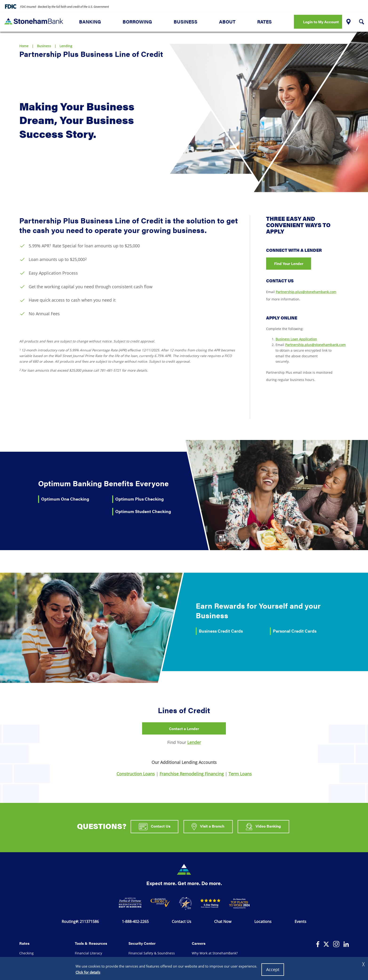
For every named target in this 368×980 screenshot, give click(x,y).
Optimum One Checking (65, 499)
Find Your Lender (289, 263)
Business (186, 22)
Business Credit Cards (221, 631)
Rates (264, 22)
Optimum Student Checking (143, 511)
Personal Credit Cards (295, 631)
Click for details (88, 972)
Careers (199, 943)
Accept (273, 969)
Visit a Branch (208, 827)
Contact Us (155, 827)
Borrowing (137, 22)
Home (24, 46)
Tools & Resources (91, 943)
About (227, 22)
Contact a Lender (184, 729)
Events (300, 922)
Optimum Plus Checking (140, 499)
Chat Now (223, 922)
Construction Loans (136, 774)
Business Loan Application (296, 339)
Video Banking (264, 827)
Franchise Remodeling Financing (192, 774)
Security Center (142, 943)
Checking (26, 953)
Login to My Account (321, 22)
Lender (194, 742)
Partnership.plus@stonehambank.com (306, 292)
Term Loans (240, 774)
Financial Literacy (88, 953)
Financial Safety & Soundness (152, 953)
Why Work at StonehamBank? (215, 953)
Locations (263, 922)
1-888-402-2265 (135, 922)
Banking (90, 22)
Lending (66, 46)
